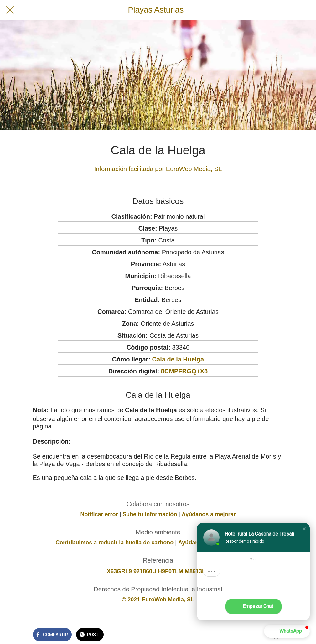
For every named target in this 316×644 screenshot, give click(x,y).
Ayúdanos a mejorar (209, 514)
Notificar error (99, 514)
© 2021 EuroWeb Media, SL (158, 600)
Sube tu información (150, 514)
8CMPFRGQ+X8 (184, 371)
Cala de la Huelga (178, 359)
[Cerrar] (10, 10)
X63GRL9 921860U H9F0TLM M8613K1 (158, 571)
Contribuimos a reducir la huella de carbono (114, 543)
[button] (304, 529)
